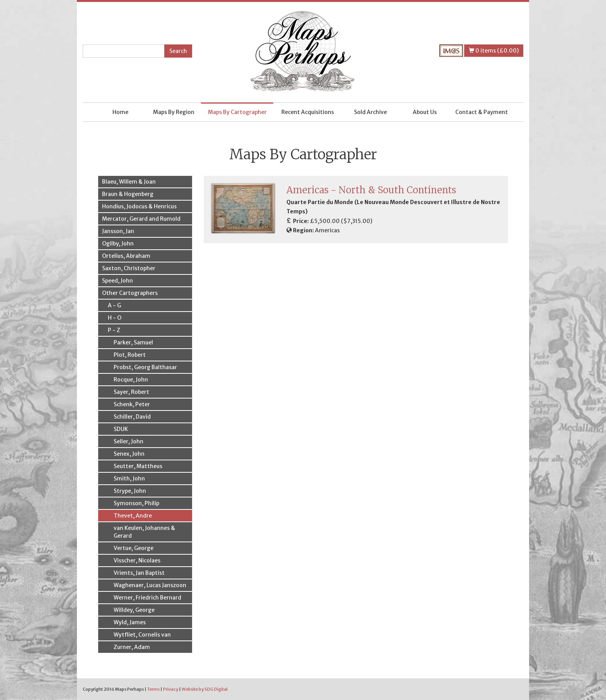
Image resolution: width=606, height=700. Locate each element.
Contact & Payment (482, 112)
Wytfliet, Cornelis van (142, 635)
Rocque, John (131, 380)
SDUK (121, 429)
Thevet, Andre (133, 516)
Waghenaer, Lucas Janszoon (150, 585)
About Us (425, 112)
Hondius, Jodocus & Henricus (139, 206)
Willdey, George (134, 610)
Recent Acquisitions (308, 112)
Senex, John (129, 454)
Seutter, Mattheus (138, 466)
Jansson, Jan (118, 231)
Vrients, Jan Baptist (139, 573)
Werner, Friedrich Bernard (147, 598)
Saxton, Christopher (129, 268)
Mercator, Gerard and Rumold (141, 219)
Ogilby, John (118, 244)
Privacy (171, 689)
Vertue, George (134, 548)
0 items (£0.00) (494, 51)
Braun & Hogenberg (128, 194)
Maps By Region (174, 112)
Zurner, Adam (132, 647)
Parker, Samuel (133, 342)
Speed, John (117, 281)
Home (120, 112)
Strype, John (130, 491)
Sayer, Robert (131, 392)
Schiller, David (132, 417)
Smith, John (129, 479)
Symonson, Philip (136, 503)
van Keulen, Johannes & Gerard (144, 532)
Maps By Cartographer (237, 112)
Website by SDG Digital (205, 689)
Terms (153, 689)
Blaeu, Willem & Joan (129, 182)
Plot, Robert (130, 355)
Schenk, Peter (132, 404)
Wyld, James (130, 622)
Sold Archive (370, 112)
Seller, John (129, 441)
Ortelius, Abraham (126, 256)
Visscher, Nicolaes (137, 560)
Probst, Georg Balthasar (145, 367)
